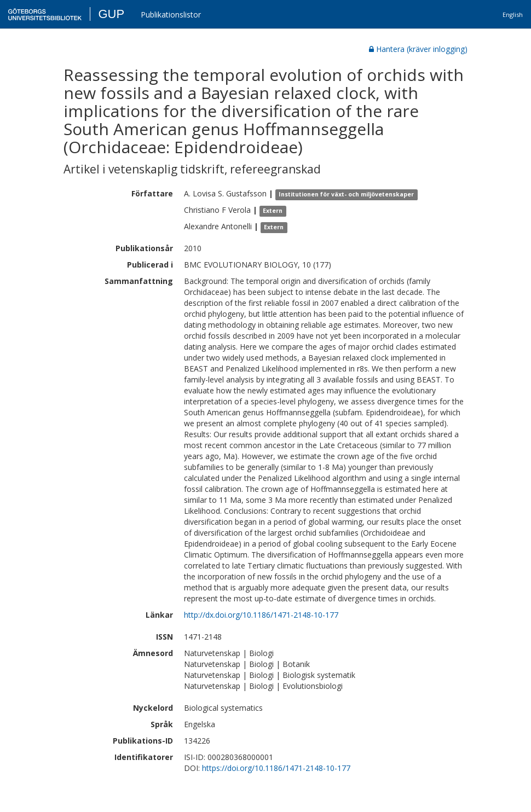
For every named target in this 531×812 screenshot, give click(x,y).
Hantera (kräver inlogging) (418, 49)
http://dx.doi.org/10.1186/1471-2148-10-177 (261, 615)
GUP (111, 14)
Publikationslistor (171, 14)
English (513, 14)
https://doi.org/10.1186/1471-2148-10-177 (276, 768)
